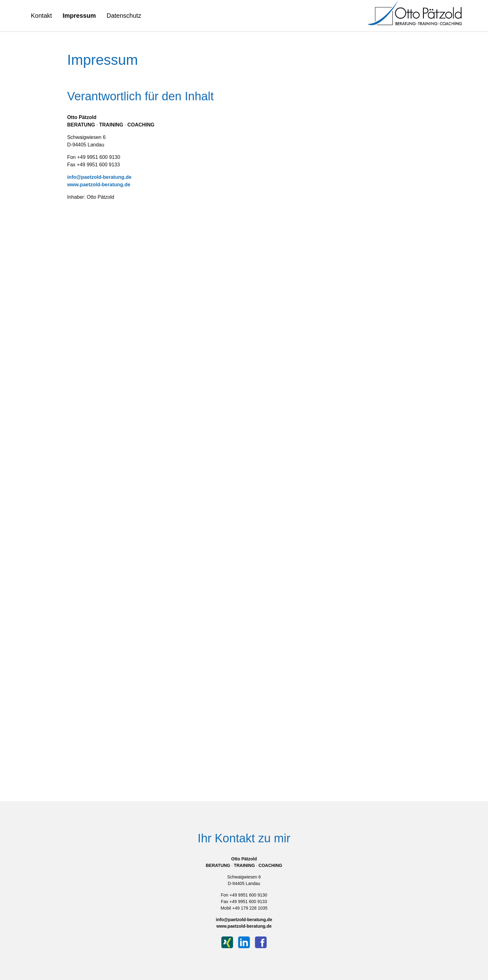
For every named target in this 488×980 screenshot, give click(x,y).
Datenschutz (124, 16)
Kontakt (41, 16)
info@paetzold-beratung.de (99, 177)
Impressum (79, 16)
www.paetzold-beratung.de (99, 185)
